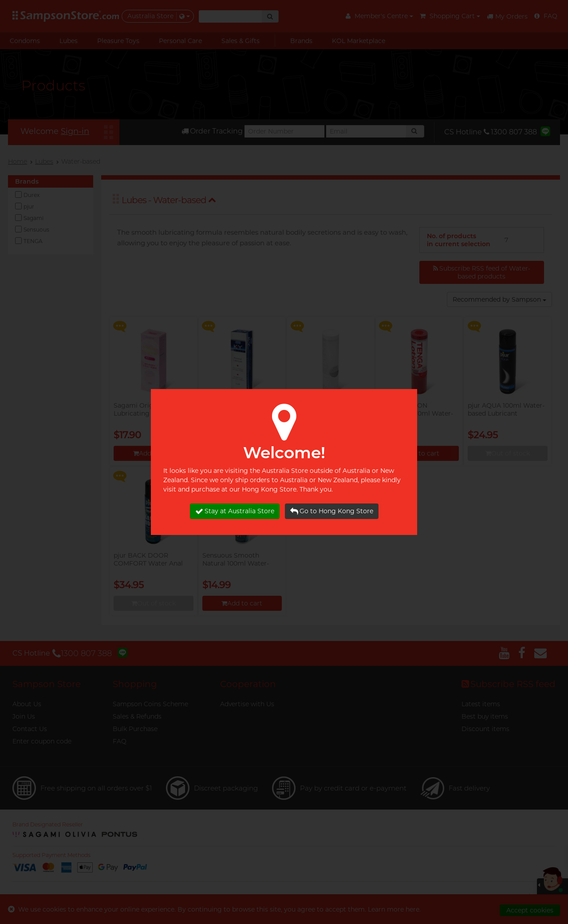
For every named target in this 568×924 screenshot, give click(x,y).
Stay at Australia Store (235, 511)
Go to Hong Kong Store (332, 511)
